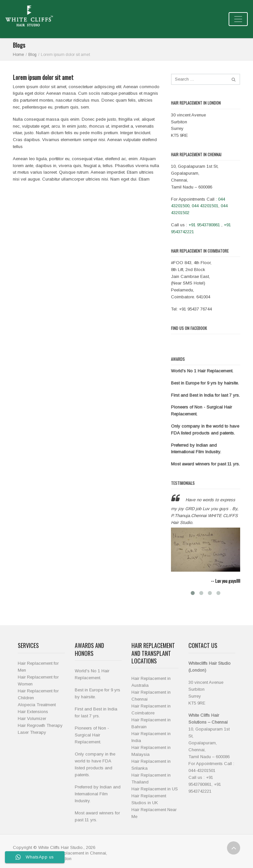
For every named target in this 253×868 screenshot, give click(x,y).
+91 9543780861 (204, 225)
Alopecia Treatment (37, 705)
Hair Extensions (33, 712)
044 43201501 (205, 206)
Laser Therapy (32, 732)
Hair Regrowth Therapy (40, 725)
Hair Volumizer (32, 719)
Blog (32, 55)
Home (18, 55)
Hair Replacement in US (155, 789)
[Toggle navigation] (238, 19)
